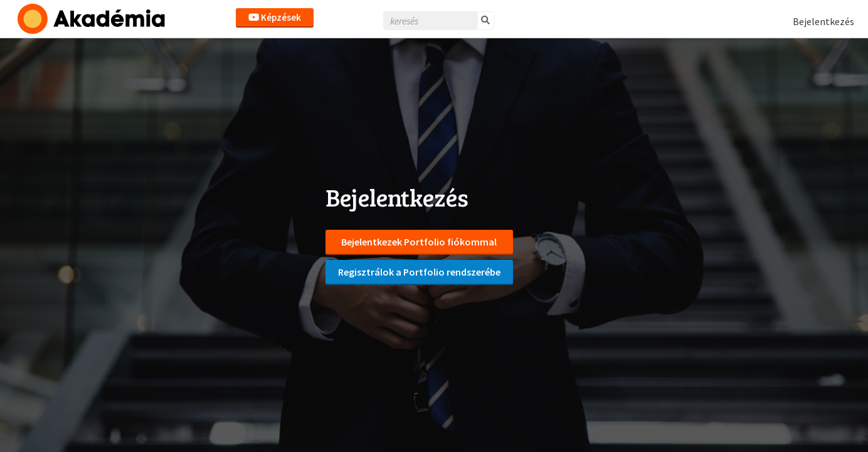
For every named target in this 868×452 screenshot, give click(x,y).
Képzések (275, 17)
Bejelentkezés (823, 21)
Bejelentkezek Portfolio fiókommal (419, 242)
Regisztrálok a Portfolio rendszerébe (419, 272)
